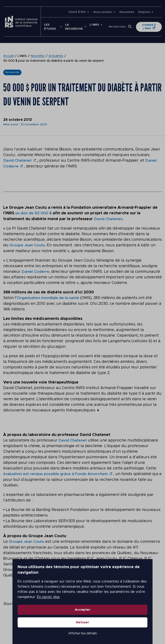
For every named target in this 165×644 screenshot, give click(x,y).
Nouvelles (127, 12)
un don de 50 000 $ (34, 213)
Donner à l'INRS (149, 27)
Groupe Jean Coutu (27, 245)
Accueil (9, 56)
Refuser (83, 615)
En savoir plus (125, 589)
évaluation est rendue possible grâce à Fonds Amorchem (56, 473)
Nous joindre (103, 12)
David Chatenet (17, 161)
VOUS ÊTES (77, 12)
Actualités (56, 56)
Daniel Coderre (35, 271)
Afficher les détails (82, 626)
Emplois (144, 12)
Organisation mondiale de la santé (48, 297)
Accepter (83, 602)
